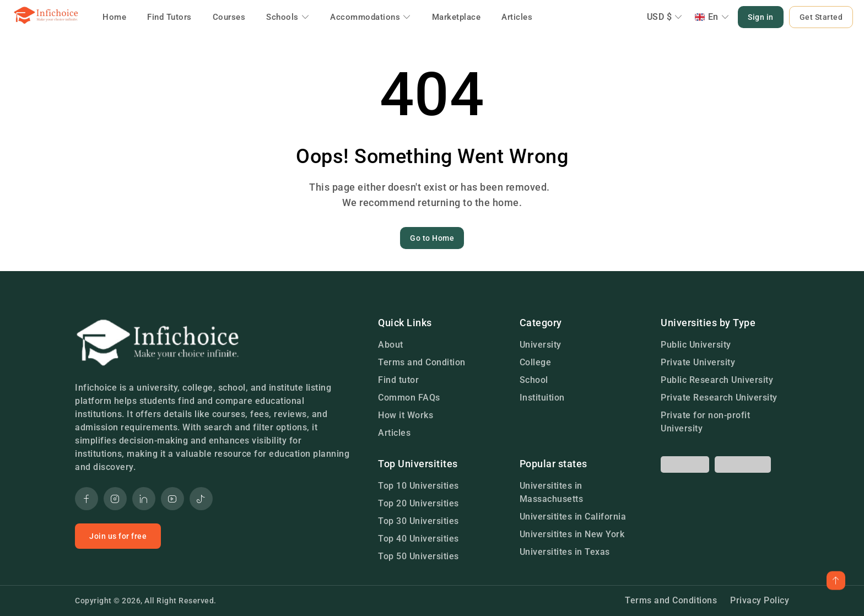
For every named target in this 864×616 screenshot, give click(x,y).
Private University (698, 362)
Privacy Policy (760, 600)
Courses (229, 17)
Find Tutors (169, 17)
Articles (517, 17)
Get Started (821, 17)
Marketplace (457, 17)
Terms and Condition (422, 362)
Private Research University (719, 398)
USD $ (665, 17)
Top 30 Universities (418, 521)
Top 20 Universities (418, 503)
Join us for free (118, 536)
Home (114, 17)
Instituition (542, 398)
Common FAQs (409, 398)
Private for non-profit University (705, 422)
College (536, 362)
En (712, 17)
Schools (288, 17)
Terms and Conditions (671, 600)
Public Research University (717, 380)
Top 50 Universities (418, 556)
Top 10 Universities (418, 486)
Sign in (761, 17)
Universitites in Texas (565, 552)
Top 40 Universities (418, 539)
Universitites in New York (572, 534)
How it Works (406, 415)
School (534, 380)
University (541, 345)
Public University (696, 345)
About (391, 345)
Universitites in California (573, 517)
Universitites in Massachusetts (552, 492)
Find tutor (398, 380)
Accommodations (371, 17)
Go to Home (432, 238)
